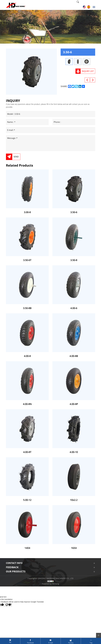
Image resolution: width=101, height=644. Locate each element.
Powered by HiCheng (50, 584)
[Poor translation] (8, 605)
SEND (16, 157)
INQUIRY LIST (88, 71)
